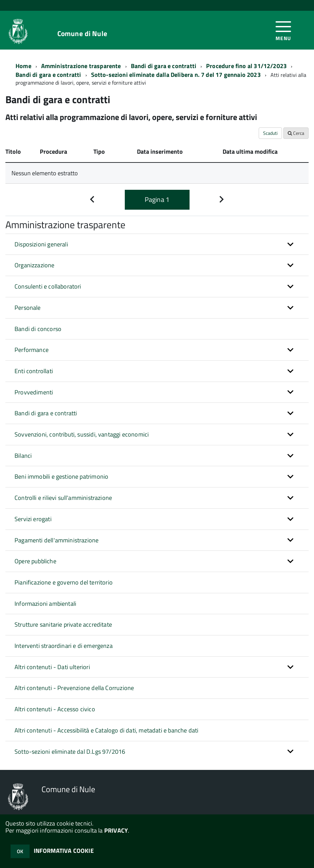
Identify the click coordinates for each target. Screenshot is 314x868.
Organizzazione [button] (35, 265)
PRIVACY (116, 830)
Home (23, 66)
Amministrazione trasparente (81, 66)
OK (20, 851)
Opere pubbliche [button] (35, 561)
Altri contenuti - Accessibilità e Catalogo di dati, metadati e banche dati (106, 730)
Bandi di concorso (38, 329)
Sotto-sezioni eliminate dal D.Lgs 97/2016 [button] (70, 752)
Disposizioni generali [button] (41, 244)
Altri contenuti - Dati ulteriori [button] (52, 667)
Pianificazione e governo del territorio (64, 582)
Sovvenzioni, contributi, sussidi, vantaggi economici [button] (82, 434)
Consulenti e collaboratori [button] (48, 286)
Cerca (296, 133)
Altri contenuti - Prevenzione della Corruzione (74, 688)
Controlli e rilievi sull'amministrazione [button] (63, 498)
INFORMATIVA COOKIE (64, 851)
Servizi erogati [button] (33, 519)
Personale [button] (28, 308)
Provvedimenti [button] (34, 392)
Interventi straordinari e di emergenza (64, 646)
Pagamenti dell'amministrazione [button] (56, 540)
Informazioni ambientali (45, 604)
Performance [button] (32, 350)
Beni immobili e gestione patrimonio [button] (61, 476)
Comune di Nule (82, 34)
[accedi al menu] (283, 30)
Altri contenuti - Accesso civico (55, 709)
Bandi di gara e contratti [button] (46, 413)
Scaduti (270, 133)
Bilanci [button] (23, 456)
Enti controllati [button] (34, 371)
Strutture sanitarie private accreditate (63, 624)
